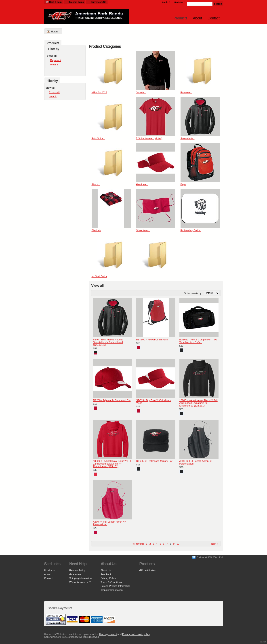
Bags (183, 184)
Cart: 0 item (55, 2)
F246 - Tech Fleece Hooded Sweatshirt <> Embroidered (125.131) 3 (108, 342)
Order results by (193, 293)
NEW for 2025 (99, 92)
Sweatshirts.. (188, 138)
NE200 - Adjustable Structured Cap (112, 400)
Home (54, 31)
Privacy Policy (108, 578)
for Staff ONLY (100, 276)
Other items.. (143, 230)
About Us (106, 570)
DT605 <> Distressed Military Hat (154, 461)
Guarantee (75, 574)
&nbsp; (111, 71)
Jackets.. (141, 92)
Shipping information (80, 578)
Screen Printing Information (115, 586)
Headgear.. (142, 184)
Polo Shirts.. (98, 138)
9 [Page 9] (174, 544)
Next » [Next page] (215, 544)
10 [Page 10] (178, 544)
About (197, 18)
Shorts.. (96, 184)
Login (165, 2)
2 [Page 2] (150, 544)
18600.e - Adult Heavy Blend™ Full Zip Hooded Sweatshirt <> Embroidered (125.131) (199, 403)
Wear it (54, 65)
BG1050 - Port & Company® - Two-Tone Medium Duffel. (199, 341)
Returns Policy (77, 570)
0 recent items (76, 2)
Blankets (96, 230)
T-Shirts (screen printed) (149, 138)
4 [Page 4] (157, 544)
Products (180, 18)
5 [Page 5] (160, 544)
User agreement (108, 634)
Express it (56, 60)
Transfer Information (112, 590)
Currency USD (99, 2)
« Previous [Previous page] (138, 544)
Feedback (106, 574)
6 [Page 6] (164, 544)
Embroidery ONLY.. (191, 230)
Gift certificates (148, 570)
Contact (213, 18)
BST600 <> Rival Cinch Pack (152, 340)
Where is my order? (80, 582)
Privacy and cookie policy (136, 634)
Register (179, 2)
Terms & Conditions (111, 582)
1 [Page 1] (147, 544)
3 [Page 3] (153, 544)
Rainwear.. (186, 92)
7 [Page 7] (167, 544)
